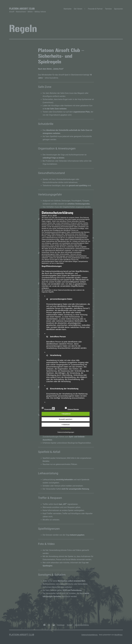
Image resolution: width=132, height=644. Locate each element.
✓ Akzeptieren (66, 414)
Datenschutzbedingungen (66, 432)
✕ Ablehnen (66, 425)
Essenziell (48, 408)
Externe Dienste (73, 408)
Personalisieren (66, 429)
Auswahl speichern (66, 419)
